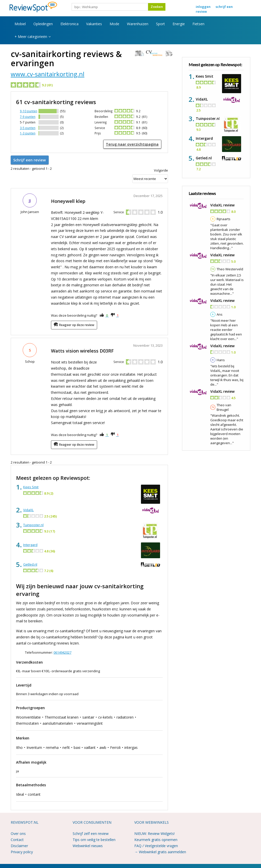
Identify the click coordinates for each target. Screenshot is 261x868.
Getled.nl (30, 563)
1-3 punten (28, 133)
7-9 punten (28, 117)
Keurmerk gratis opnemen (156, 839)
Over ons (18, 832)
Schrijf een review (28, 159)
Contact (17, 839)
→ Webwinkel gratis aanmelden (160, 851)
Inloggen (203, 7)
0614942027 (62, 651)
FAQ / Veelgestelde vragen (156, 844)
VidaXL (28, 509)
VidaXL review (222, 205)
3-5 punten (28, 128)
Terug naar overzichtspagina (135, 144)
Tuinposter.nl (33, 524)
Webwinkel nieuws (88, 844)
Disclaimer (19, 844)
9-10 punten (29, 111)
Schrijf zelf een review (91, 832)
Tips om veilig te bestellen (94, 839)
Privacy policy (22, 851)
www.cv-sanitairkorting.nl (48, 74)
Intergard (30, 543)
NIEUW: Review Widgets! (154, 832)
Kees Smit (31, 486)
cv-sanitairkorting (46, 54)
